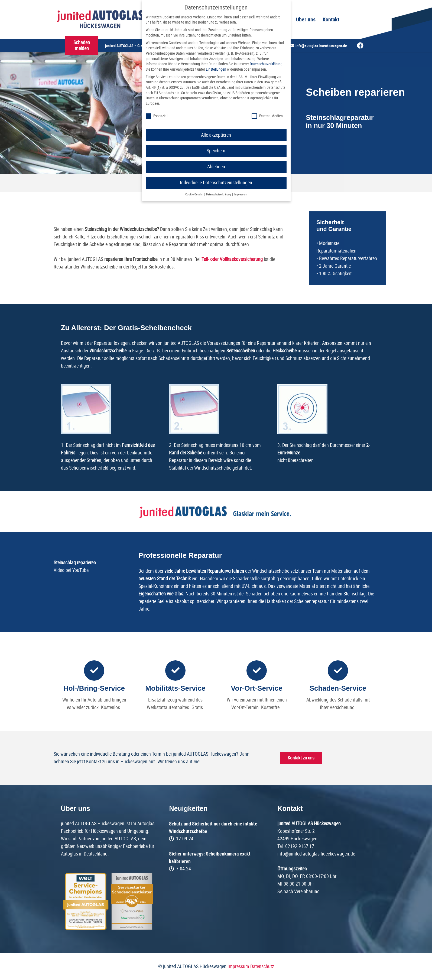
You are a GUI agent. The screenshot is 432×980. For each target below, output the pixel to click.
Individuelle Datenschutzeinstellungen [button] (216, 183)
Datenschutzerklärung (266, 64)
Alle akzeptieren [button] (216, 135)
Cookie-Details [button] (194, 194)
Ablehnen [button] (216, 167)
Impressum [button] (241, 194)
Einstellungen (216, 69)
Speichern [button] (216, 151)
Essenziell (157, 116)
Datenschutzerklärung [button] (219, 194)
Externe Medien (267, 116)
